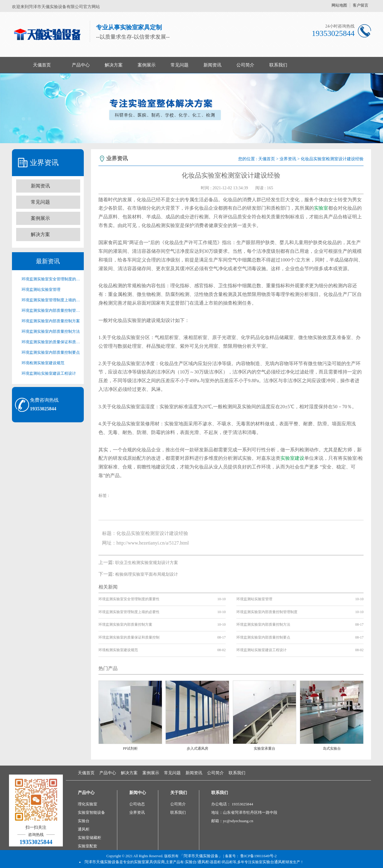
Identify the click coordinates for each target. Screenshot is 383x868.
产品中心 (81, 65)
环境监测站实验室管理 (41, 289)
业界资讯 (288, 159)
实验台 (84, 821)
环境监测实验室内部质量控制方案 (51, 321)
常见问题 (180, 65)
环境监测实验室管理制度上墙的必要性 (51, 300)
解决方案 (114, 65)
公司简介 (245, 65)
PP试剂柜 (130, 748)
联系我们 (278, 65)
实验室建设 (292, 458)
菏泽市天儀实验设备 (102, 862)
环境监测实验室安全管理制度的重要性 (51, 279)
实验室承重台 (265, 748)
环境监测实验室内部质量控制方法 (51, 331)
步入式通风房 (197, 748)
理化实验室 (88, 804)
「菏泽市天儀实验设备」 (201, 856)
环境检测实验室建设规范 (43, 363)
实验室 (321, 208)
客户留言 (361, 5)
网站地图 (339, 5)
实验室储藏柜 (89, 838)
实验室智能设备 (91, 812)
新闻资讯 (212, 65)
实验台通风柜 (274, 862)
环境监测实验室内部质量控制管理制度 (51, 310)
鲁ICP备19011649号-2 (259, 856)
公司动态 (137, 804)
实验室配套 (88, 846)
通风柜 (84, 829)
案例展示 (147, 65)
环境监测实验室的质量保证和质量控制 (51, 342)
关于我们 (179, 793)
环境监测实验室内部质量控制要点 (51, 352)
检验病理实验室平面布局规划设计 (147, 574)
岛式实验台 (332, 748)
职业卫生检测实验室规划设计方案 (147, 563)
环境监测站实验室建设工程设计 (49, 373)
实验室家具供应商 (149, 862)
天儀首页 (42, 65)
